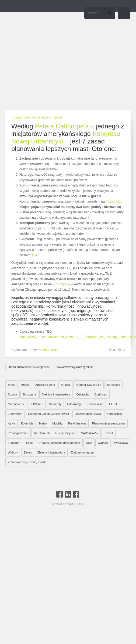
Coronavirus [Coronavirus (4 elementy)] (16, 404)
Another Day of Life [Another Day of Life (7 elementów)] (88, 385)
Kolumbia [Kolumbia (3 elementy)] (27, 423)
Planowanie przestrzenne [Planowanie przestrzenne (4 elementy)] (109, 423)
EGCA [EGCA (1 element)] (113, 404)
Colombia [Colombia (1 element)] (82, 394)
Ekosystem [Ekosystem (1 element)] (15, 414)
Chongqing (62, 284)
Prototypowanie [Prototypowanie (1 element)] (18, 433)
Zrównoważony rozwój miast (74, 367)
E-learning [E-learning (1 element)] (74, 404)
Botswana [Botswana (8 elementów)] (29, 394)
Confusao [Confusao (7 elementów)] (101, 394)
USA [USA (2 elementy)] (89, 443)
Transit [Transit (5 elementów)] (108, 433)
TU (33, 255)
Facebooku (114, 202)
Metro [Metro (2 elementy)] (43, 423)
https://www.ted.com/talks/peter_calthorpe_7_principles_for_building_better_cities (78, 337)
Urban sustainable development (29, 367)
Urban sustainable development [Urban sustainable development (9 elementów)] (59, 443)
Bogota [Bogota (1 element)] (13, 394)
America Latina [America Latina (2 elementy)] (45, 385)
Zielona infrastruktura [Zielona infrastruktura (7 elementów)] (51, 452)
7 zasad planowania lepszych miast (37, 117)
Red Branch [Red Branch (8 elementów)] (42, 433)
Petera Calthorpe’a (62, 126)
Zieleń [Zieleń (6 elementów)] (28, 452)
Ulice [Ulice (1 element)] (29, 443)
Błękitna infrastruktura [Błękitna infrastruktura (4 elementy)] (56, 394)
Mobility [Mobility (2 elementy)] (57, 423)
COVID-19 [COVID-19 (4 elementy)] (36, 404)
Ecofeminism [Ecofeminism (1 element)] (95, 404)
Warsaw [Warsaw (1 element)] (103, 443)
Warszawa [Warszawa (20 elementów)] (121, 443)
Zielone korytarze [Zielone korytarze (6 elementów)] (82, 452)
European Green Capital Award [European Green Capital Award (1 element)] (48, 414)
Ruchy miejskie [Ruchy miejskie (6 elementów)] (65, 433)
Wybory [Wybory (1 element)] (13, 452)
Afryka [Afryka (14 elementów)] (25, 385)
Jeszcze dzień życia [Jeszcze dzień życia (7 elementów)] (88, 414)
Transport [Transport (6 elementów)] (14, 443)
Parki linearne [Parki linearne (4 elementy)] (77, 423)
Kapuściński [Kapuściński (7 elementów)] (115, 414)
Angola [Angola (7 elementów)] (65, 385)
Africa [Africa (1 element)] (12, 385)
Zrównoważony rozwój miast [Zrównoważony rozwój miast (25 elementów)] (26, 462)
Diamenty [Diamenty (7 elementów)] (55, 404)
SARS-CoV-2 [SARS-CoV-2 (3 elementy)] (90, 433)
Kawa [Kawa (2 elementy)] (12, 423)
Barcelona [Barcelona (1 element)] (114, 385)
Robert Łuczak (47, 350)
